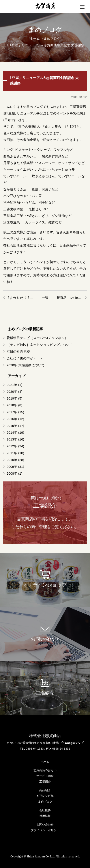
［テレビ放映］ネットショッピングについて (40, 345)
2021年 (12, 385)
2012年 (12, 446)
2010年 (12, 460)
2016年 (12, 419)
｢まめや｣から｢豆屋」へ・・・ (23, 298)
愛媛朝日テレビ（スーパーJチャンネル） (37, 338)
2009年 (12, 467)
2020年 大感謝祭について (26, 365)
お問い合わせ (45, 825)
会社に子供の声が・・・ (25, 358)
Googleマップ (72, 743)
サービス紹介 (45, 776)
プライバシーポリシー (45, 830)
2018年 (12, 405)
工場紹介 (45, 782)
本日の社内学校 (18, 351)
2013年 (12, 439)
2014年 (12, 432)
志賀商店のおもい (45, 770)
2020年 (12, 392)
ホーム (35, 38)
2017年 (12, 412)
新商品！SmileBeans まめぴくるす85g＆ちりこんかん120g (72, 298)
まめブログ (45, 802)
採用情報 (45, 816)
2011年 (12, 453)
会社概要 (45, 810)
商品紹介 (45, 790)
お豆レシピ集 (45, 796)
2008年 (12, 473)
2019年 (12, 398)
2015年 (12, 426)
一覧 (45, 298)
